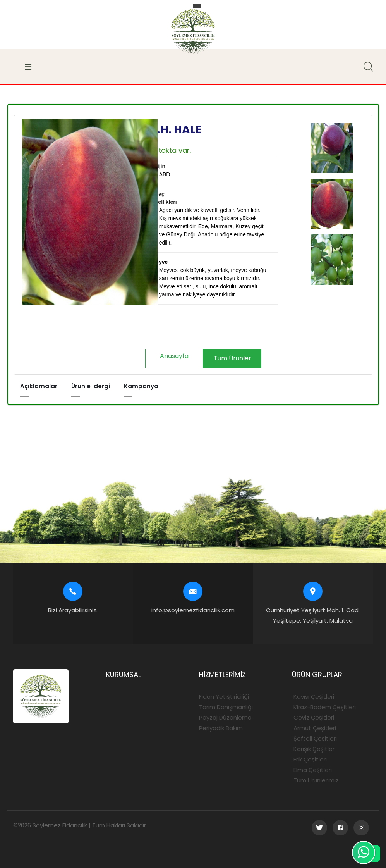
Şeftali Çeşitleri (314, 738)
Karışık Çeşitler (313, 749)
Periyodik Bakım (221, 728)
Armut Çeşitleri (314, 728)
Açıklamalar (39, 386)
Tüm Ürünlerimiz (315, 780)
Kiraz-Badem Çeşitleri (324, 707)
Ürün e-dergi (91, 386)
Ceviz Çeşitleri (313, 717)
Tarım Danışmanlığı (226, 707)
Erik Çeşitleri (309, 759)
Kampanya (141, 386)
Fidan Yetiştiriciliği (224, 697)
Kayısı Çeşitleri (313, 697)
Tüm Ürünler (232, 358)
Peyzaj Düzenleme (225, 717)
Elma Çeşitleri (312, 770)
